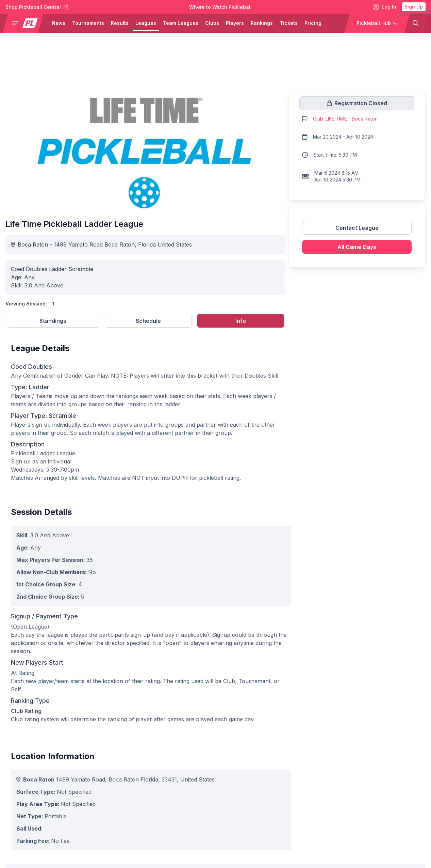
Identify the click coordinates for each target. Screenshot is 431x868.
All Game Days (357, 247)
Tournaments (88, 23)
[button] (26, 23)
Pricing (313, 23)
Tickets (289, 23)
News (59, 23)
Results (120, 23)
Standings (53, 321)
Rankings (262, 23)
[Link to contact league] (357, 231)
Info (241, 321)
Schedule (148, 321)
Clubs (212, 23)
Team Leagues (181, 23)
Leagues (146, 23)
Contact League (357, 228)
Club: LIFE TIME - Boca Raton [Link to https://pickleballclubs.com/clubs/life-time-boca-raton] (345, 119)
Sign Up (414, 7)
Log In (385, 7)
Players (235, 23)
